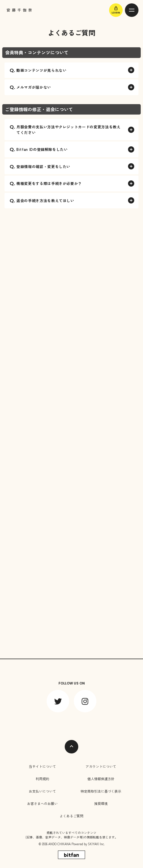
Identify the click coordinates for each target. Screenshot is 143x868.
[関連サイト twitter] (58, 701)
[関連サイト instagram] (85, 701)
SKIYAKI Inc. (96, 844)
